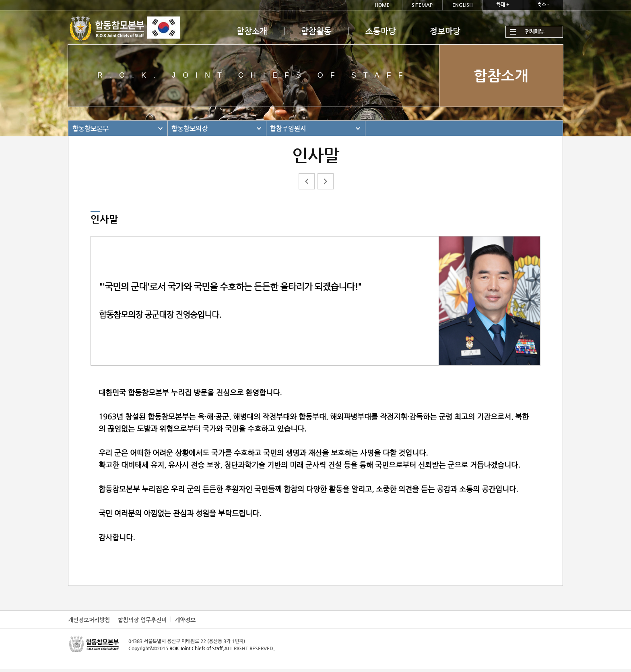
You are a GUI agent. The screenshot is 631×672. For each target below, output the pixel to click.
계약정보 (185, 620)
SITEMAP (422, 5)
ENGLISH (463, 5)
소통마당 (381, 31)
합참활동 (316, 31)
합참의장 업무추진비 (142, 620)
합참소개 (252, 31)
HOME (382, 5)
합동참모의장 (190, 128)
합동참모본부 (91, 128)
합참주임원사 (288, 128)
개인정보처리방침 (89, 620)
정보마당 (445, 31)
